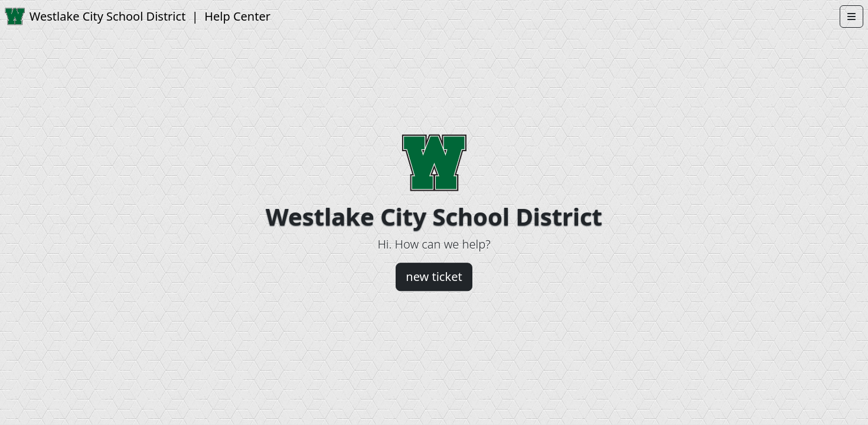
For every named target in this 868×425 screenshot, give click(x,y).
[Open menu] (851, 17)
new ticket (434, 277)
